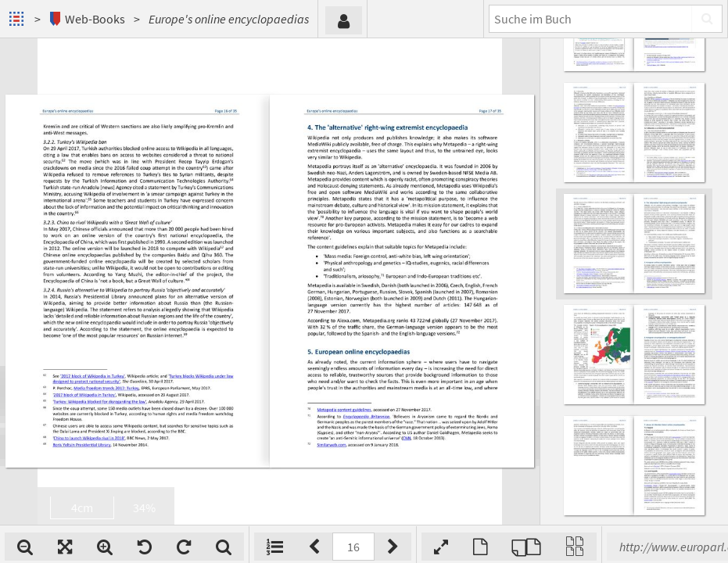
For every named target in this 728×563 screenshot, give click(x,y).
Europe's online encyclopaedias (229, 19)
